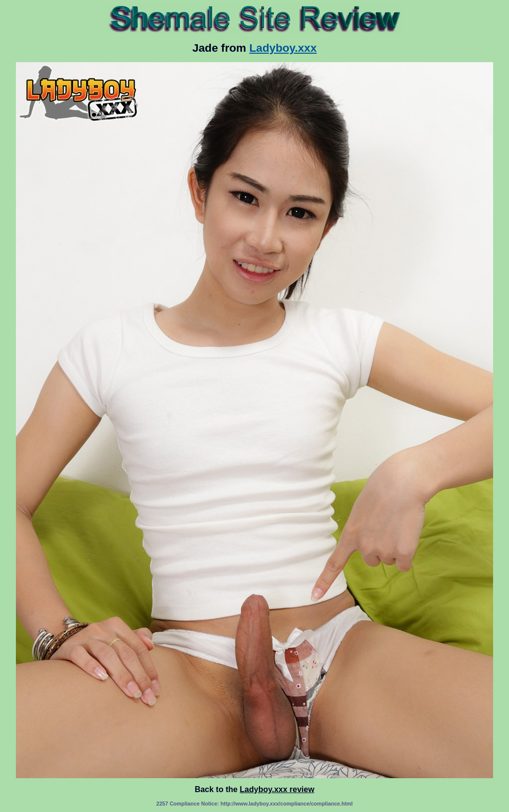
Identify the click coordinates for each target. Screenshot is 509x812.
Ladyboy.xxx (283, 48)
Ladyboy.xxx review (277, 789)
